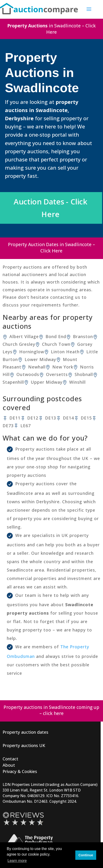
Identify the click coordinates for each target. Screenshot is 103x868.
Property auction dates (25, 732)
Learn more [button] (17, 861)
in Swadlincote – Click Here (51, 29)
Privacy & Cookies (20, 771)
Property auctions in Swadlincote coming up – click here (51, 710)
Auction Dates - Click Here (51, 208)
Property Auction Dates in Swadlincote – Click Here (51, 248)
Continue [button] (86, 855)
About (9, 765)
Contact (10, 759)
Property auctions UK (24, 745)
